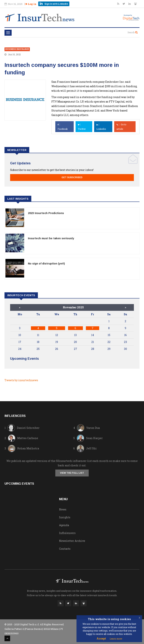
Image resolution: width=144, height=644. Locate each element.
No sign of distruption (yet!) (46, 264)
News (63, 509)
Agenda (64, 525)
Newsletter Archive (72, 541)
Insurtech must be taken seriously (51, 238)
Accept (101, 638)
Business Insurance (17, 49)
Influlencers (67, 533)
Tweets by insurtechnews (21, 380)
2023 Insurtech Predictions (46, 213)
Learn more (116, 639)
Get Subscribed (72, 177)
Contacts (65, 549)
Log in (31, 4)
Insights (65, 517)
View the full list (72, 473)
